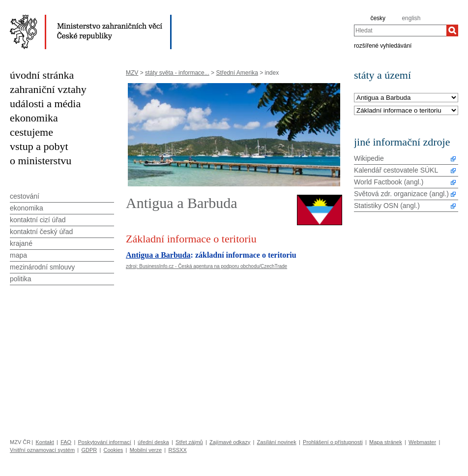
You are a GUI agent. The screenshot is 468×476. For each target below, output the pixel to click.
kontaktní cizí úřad (38, 220)
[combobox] (400, 30)
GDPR (89, 450)
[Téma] (406, 111)
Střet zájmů (189, 442)
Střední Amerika (237, 73)
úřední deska (153, 442)
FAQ (66, 442)
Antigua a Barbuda (158, 255)
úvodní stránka (42, 75)
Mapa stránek (386, 442)
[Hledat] (452, 30)
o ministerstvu (41, 161)
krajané (21, 243)
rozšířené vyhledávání (383, 45)
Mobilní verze (146, 450)
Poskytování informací (105, 442)
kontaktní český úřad (41, 232)
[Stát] (406, 98)
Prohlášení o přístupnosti (333, 442)
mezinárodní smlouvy (42, 267)
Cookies (114, 450)
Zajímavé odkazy (230, 442)
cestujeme (31, 132)
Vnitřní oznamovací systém (42, 450)
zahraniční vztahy (48, 89)
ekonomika (34, 118)
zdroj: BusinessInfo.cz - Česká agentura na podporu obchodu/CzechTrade (206, 266)
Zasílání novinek (277, 442)
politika (21, 279)
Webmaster (422, 442)
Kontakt (44, 442)
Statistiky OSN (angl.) (387, 206)
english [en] (411, 18)
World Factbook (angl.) (389, 182)
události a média (45, 104)
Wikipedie (369, 158)
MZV (132, 73)
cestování (25, 196)
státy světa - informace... (177, 73)
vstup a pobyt (39, 146)
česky (378, 18)
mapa (18, 255)
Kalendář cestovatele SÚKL (396, 170)
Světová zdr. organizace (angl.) (401, 194)
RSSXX (177, 450)
